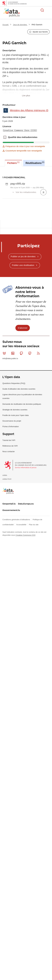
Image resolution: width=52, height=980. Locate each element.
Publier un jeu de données (23, 318)
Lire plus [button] (26, 95)
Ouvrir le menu (48, 10)
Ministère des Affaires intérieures (29, 110)
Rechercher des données (42, 10)
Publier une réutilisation (23, 327)
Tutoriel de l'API (9, 502)
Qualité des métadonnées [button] (5, 137)
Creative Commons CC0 (25, 597)
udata (5, 537)
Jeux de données (20, 25)
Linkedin (13, 415)
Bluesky (5, 415)
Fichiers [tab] (13, 163)
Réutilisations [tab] (35, 163)
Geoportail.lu (9, 566)
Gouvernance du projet (12, 483)
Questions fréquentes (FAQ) (14, 445)
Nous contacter (9, 514)
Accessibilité (21, 586)
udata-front (7, 541)
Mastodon (22, 415)
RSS (39, 415)
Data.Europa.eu (26, 566)
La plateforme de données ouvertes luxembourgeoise (34, 13)
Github (30, 415)
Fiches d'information (11, 489)
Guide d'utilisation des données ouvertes (19, 451)
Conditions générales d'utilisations (17, 582)
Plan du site (34, 586)
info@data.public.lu (10, 420)
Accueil (6, 25)
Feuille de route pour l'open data (16, 477)
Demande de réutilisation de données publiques (22, 466)
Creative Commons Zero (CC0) (20, 130)
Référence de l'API (10, 508)
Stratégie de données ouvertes (15, 472)
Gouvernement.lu (11, 572)
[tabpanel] (26, 228)
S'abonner (23, 390)
